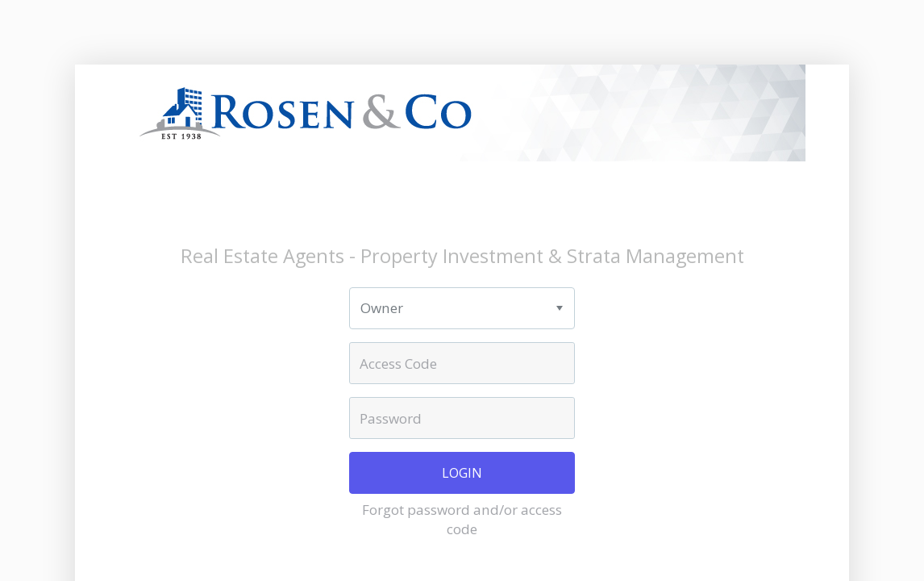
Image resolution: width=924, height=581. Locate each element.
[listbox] (462, 308)
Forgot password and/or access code (462, 519)
